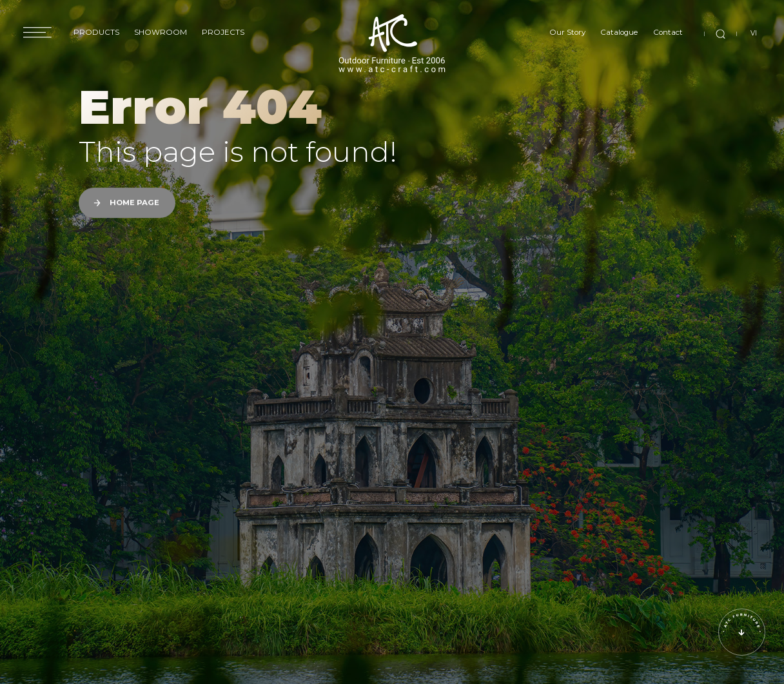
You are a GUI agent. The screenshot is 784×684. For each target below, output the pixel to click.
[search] (720, 34)
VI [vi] (754, 33)
